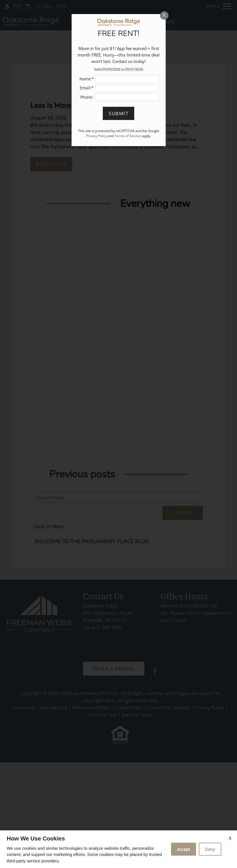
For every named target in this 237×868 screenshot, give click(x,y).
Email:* (87, 88)
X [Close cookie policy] (230, 838)
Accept (184, 849)
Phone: (87, 97)
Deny (210, 849)
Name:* (87, 79)
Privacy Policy (96, 136)
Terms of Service (128, 136)
